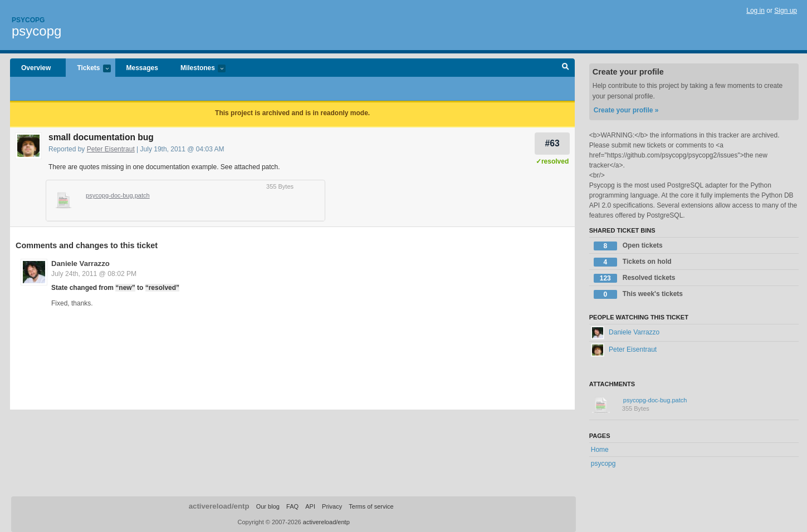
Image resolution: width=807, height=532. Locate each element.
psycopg (36, 31)
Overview (36, 68)
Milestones (197, 69)
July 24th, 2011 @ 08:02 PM (94, 274)
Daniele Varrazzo (80, 263)
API (310, 506)
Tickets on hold (633, 262)
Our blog (268, 506)
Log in (755, 11)
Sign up (786, 11)
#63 (552, 143)
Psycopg (28, 20)
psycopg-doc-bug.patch (118, 195)
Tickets (88, 69)
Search (566, 68)
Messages (142, 68)
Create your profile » (626, 110)
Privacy (332, 506)
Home (600, 450)
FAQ (292, 506)
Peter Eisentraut (111, 149)
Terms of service (371, 506)
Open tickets (628, 246)
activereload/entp (219, 506)
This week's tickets (638, 294)
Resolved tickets (635, 278)
